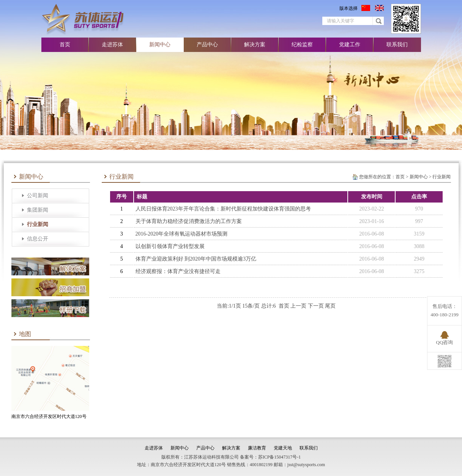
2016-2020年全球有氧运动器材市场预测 (182, 234)
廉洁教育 (257, 448)
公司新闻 (38, 196)
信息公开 (38, 239)
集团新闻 (38, 210)
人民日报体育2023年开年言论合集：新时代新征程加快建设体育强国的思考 (223, 209)
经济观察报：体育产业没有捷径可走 (178, 271)
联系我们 (397, 45)
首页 (65, 45)
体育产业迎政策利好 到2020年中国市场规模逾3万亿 (196, 259)
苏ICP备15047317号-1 (280, 457)
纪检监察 (302, 45)
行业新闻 (38, 224)
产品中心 (207, 45)
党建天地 (283, 448)
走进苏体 (112, 45)
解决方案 (255, 45)
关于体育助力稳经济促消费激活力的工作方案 (189, 221)
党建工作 (350, 45)
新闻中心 (160, 45)
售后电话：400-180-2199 (445, 310)
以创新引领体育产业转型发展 (170, 246)
